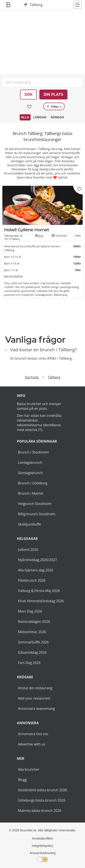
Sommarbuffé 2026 (33, 642)
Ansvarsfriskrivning (42, 853)
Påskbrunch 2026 (32, 580)
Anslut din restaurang (35, 688)
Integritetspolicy (43, 846)
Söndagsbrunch (31, 473)
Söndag (57, 117)
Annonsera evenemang (36, 709)
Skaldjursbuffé (29, 524)
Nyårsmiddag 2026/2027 (37, 560)
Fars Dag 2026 (29, 663)
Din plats (54, 95)
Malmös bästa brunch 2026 (40, 811)
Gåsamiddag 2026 (32, 652)
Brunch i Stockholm (34, 452)
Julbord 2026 (28, 550)
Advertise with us (32, 744)
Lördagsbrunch (30, 463)
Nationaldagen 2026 (34, 622)
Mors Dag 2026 (30, 611)
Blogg (22, 780)
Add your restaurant (34, 698)
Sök (28, 95)
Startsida (32, 377)
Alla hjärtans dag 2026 (36, 570)
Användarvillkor (42, 838)
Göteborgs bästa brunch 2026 (42, 800)
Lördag (40, 117)
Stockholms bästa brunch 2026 (42, 790)
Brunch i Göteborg (33, 483)
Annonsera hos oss (33, 734)
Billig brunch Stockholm (37, 514)
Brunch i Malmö (31, 493)
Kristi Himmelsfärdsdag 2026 (41, 601)
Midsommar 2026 (32, 632)
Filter (54, 107)
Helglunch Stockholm (35, 504)
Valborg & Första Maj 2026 (39, 591)
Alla (25, 117)
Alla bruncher (29, 769)
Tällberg (54, 377)
